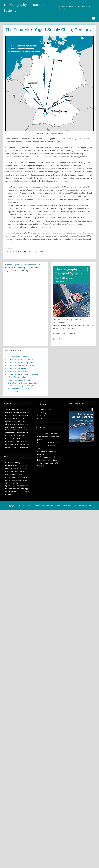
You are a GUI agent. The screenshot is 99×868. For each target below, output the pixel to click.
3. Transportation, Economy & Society (22, 363)
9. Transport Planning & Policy (19, 380)
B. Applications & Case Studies (19, 389)
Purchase (43, 416)
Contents (9, 265)
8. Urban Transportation (17, 377)
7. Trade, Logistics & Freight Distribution (23, 374)
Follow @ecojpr (59, 339)
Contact (43, 418)
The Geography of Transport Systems (67, 320)
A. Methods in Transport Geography (21, 386)
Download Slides (46, 410)
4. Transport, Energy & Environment (21, 365)
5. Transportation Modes (17, 368)
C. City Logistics (13, 392)
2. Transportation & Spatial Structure (22, 360)
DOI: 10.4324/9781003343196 (64, 334)
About (42, 407)
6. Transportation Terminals (18, 371)
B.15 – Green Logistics (20, 268)
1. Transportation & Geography (19, 357)
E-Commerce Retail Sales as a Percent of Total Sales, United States (49, 445)
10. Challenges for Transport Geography (22, 383)
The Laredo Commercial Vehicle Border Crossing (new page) (48, 437)
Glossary (43, 413)
